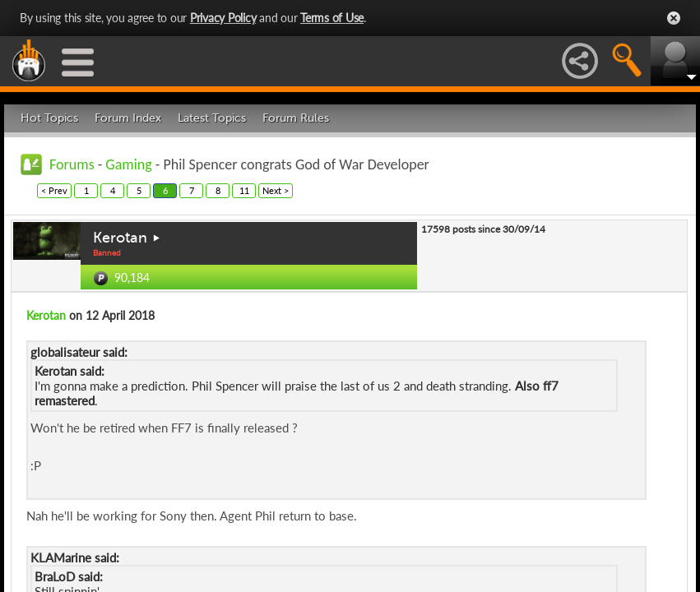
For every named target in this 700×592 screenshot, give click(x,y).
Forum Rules (296, 118)
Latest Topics (212, 118)
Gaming (128, 164)
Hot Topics (49, 118)
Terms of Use (332, 18)
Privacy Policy (223, 18)
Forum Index (128, 118)
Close (674, 18)
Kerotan (120, 238)
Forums (72, 164)
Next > (276, 190)
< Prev (54, 190)
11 (244, 190)
